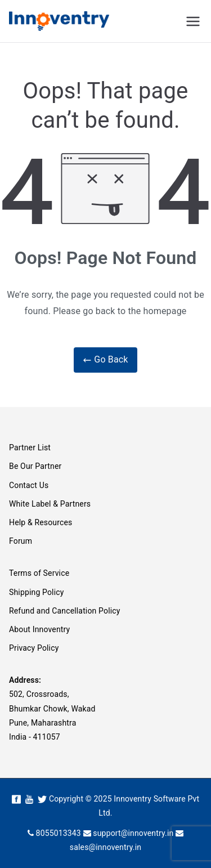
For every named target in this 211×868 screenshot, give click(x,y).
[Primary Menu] (193, 21)
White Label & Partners (50, 504)
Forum (21, 541)
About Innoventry (39, 629)
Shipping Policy (37, 592)
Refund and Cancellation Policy (65, 611)
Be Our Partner (35, 466)
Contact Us (29, 485)
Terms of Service (39, 573)
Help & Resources (41, 522)
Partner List (30, 448)
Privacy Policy (34, 648)
